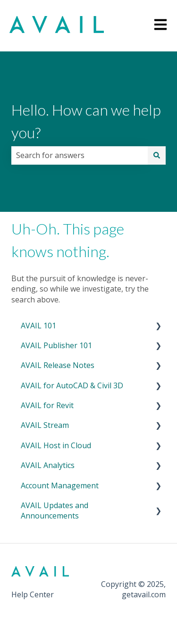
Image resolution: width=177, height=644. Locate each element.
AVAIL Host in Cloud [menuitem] (56, 445)
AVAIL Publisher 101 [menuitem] (56, 345)
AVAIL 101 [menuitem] (38, 326)
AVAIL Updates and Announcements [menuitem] (55, 510)
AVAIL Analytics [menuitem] (48, 465)
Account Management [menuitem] (60, 485)
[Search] (157, 155)
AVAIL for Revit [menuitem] (47, 405)
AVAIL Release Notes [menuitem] (58, 365)
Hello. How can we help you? (86, 121)
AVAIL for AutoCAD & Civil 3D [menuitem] (72, 385)
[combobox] (80, 155)
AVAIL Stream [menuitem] (45, 425)
